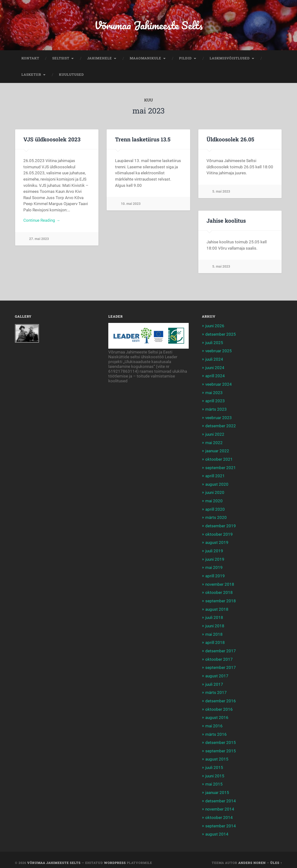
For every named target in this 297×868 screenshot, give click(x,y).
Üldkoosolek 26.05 (230, 140)
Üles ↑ (276, 857)
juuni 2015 (215, 771)
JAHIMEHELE (100, 59)
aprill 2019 (215, 573)
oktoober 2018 (219, 590)
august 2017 (217, 672)
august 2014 (217, 828)
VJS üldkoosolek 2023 (51, 140)
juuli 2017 (214, 680)
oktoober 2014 (219, 812)
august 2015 (217, 754)
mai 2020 (214, 499)
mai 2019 (214, 565)
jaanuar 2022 (217, 450)
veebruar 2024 (219, 384)
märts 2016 (216, 730)
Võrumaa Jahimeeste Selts (148, 25)
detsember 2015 (221, 738)
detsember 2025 (221, 335)
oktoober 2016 (219, 705)
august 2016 (217, 713)
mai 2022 (214, 441)
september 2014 (221, 820)
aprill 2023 (215, 400)
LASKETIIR (31, 75)
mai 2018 (214, 631)
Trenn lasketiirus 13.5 (143, 140)
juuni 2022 (215, 433)
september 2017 (221, 664)
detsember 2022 (221, 425)
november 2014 (220, 804)
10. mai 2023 (131, 204)
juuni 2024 (215, 367)
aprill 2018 (215, 639)
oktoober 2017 (219, 655)
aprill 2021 (215, 474)
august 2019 (217, 540)
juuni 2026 (215, 326)
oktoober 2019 (219, 532)
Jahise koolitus (226, 221)
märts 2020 (216, 516)
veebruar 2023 (219, 417)
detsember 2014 (221, 795)
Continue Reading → (42, 221)
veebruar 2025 (219, 351)
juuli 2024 (214, 359)
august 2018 (217, 606)
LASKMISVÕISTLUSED (230, 59)
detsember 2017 (221, 647)
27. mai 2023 (39, 240)
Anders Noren (252, 857)
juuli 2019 (214, 548)
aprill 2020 (215, 507)
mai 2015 (214, 779)
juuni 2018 (215, 623)
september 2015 (221, 746)
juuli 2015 (214, 762)
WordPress (115, 857)
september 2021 (221, 466)
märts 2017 (216, 688)
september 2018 (221, 598)
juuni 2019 (215, 557)
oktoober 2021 (219, 458)
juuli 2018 (214, 614)
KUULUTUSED (71, 75)
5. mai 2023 (221, 192)
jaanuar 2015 (217, 787)
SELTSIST (61, 59)
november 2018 (220, 581)
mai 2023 (214, 392)
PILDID (185, 59)
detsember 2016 (221, 697)
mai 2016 (214, 721)
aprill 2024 (215, 376)
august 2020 (217, 483)
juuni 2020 (215, 491)
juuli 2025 (214, 343)
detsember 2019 (221, 524)
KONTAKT (30, 59)
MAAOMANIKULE (145, 59)
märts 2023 (216, 409)
